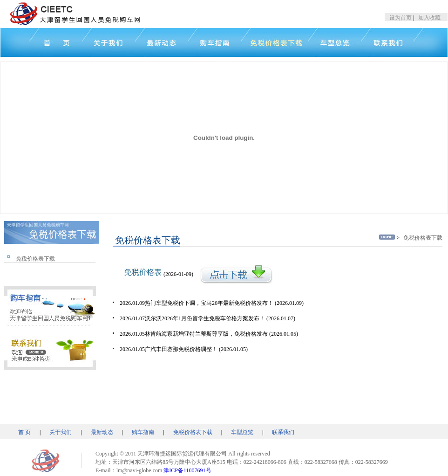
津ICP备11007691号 (187, 470)
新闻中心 (161, 42)
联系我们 (283, 432)
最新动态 (102, 432)
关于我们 (109, 42)
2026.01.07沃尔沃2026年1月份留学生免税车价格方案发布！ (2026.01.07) (207, 318)
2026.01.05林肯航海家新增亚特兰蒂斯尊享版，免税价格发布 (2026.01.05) (209, 334)
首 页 (24, 432)
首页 (41, 42)
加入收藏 (429, 18)
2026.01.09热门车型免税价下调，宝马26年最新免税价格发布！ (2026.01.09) (212, 303)
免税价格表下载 (35, 259)
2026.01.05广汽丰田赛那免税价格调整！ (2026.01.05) (184, 349)
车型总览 (242, 432)
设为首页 (400, 18)
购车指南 (143, 432)
